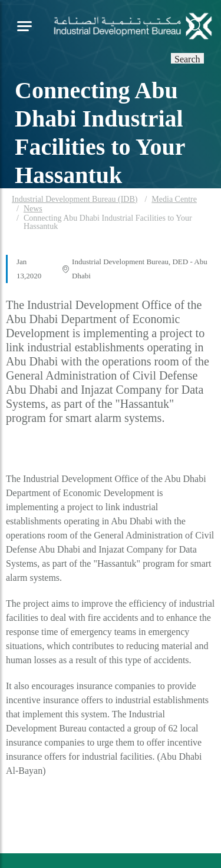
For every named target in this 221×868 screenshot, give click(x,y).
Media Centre (174, 199)
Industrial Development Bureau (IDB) (75, 199)
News (33, 209)
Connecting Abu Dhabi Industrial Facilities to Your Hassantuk (108, 222)
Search (187, 58)
